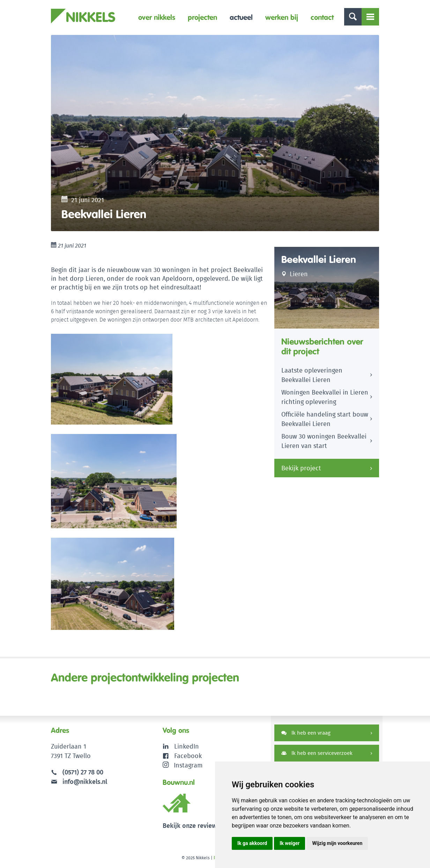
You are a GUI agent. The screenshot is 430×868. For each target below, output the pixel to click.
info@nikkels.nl (79, 782)
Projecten (202, 17)
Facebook (188, 756)
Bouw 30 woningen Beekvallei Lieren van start (324, 441)
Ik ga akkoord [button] (252, 843)
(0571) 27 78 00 (83, 772)
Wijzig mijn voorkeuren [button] (337, 843)
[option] (215, 133)
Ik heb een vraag (306, 733)
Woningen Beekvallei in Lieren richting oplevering (325, 397)
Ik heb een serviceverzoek (317, 753)
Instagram (183, 765)
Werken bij (282, 17)
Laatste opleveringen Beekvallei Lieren (312, 375)
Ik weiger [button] (290, 843)
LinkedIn (187, 746)
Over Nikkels (157, 17)
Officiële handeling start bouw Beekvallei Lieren (325, 419)
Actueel (241, 17)
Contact (322, 17)
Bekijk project (301, 468)
